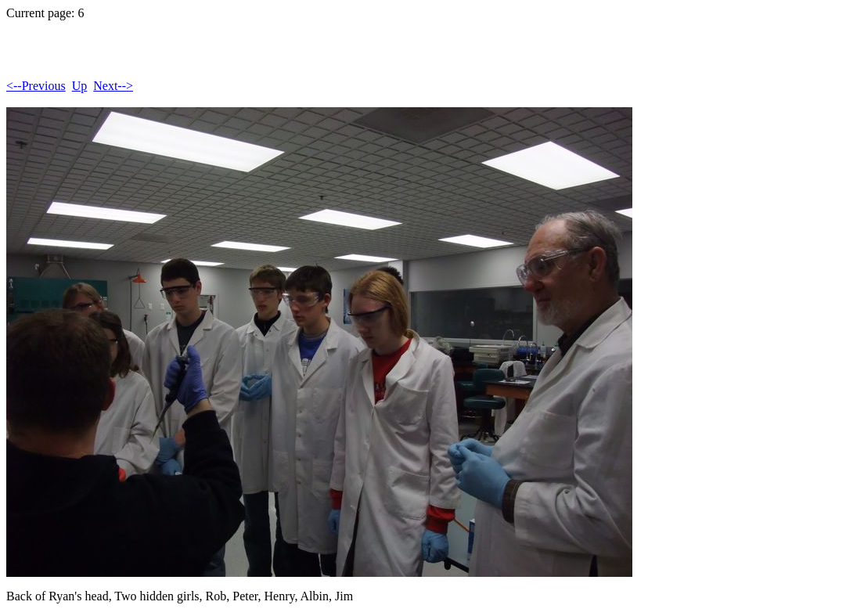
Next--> (113, 86)
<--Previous (36, 86)
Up (80, 86)
